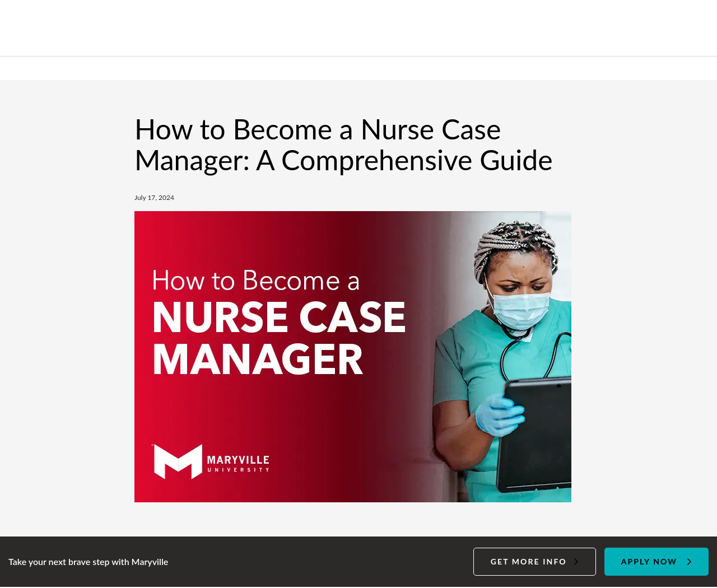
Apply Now (649, 561)
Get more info (529, 561)
